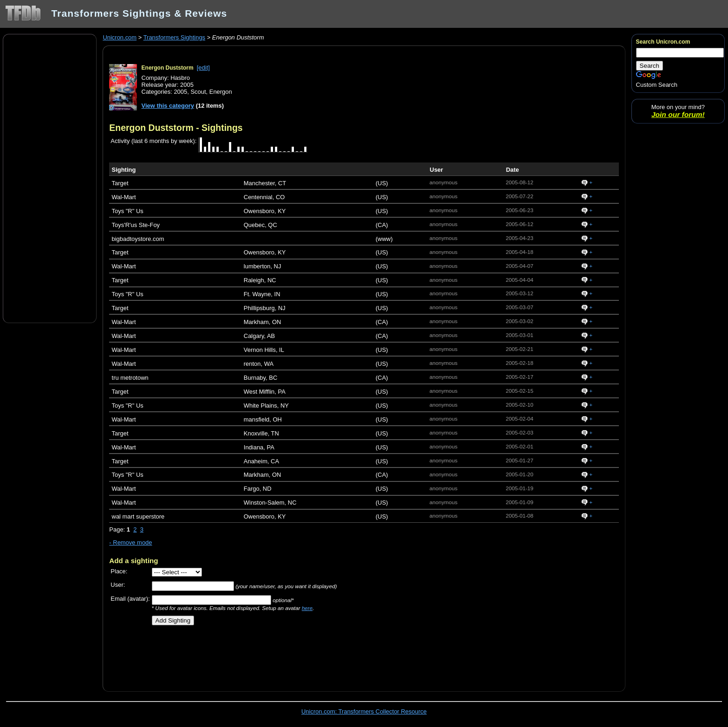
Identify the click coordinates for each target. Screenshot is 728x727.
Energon (221, 92)
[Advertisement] (50, 178)
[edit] (203, 68)
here (307, 608)
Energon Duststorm (168, 68)
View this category (168, 106)
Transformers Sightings (174, 37)
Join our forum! (678, 114)
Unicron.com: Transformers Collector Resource (364, 711)
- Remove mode (130, 542)
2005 (180, 92)
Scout (198, 92)
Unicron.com (120, 37)
